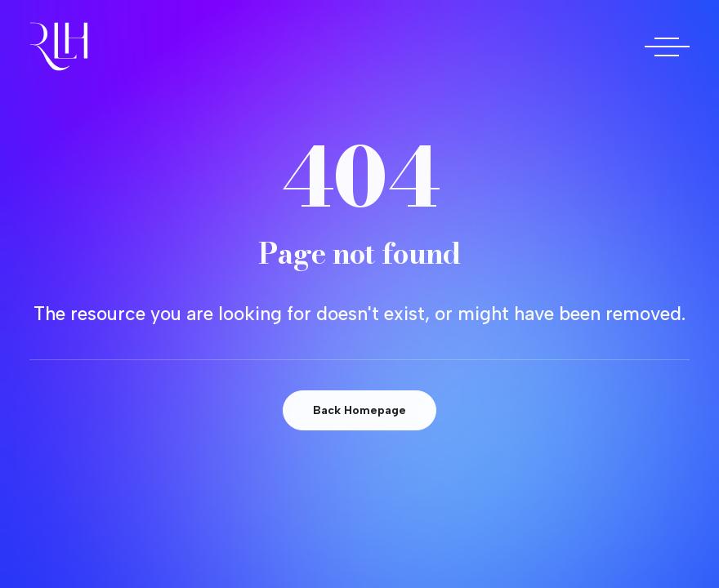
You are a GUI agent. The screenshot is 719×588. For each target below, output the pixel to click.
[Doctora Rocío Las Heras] (59, 47)
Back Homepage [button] (359, 410)
